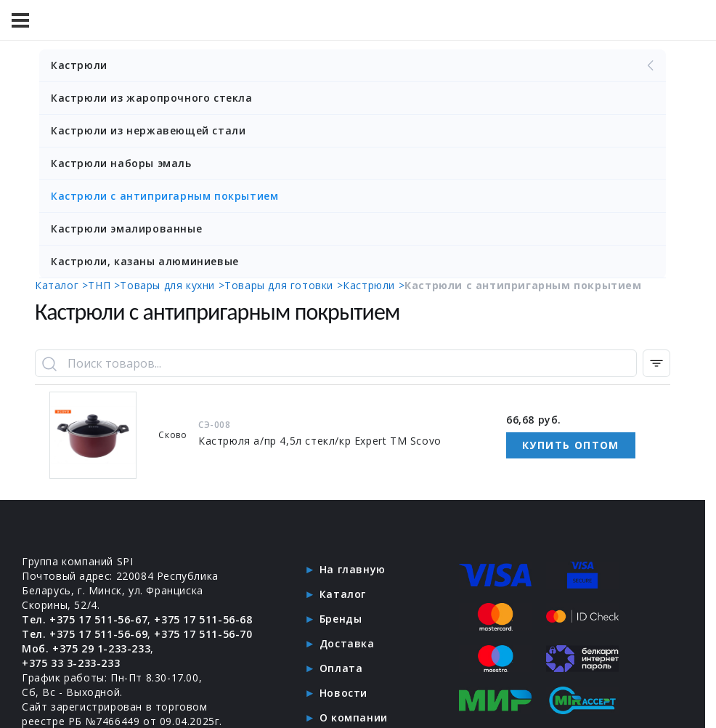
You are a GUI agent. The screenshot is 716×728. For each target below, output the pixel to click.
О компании (354, 717)
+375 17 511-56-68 (203, 619)
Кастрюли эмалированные (126, 228)
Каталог (343, 594)
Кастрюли (354, 65)
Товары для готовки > (284, 285)
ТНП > (104, 285)
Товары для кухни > (172, 285)
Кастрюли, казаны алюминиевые (145, 261)
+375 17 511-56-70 (203, 634)
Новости (343, 693)
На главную (353, 569)
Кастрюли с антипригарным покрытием (164, 196)
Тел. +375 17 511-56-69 (85, 634)
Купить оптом (571, 445)
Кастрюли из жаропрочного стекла (152, 98)
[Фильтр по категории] (656, 363)
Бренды (341, 619)
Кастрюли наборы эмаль (121, 163)
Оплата (341, 668)
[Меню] (20, 20)
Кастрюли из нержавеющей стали (148, 130)
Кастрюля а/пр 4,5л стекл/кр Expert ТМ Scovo (320, 441)
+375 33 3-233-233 (71, 663)
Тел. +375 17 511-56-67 (85, 619)
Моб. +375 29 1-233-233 (86, 648)
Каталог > (61, 285)
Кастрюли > (374, 285)
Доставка (347, 643)
